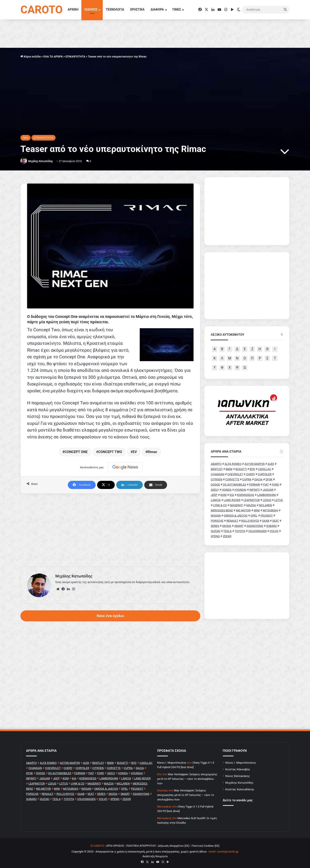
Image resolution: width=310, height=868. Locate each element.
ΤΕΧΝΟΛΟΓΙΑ (115, 9)
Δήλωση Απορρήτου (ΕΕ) (174, 844)
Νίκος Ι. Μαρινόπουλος (241, 761)
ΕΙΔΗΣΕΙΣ (91, 9)
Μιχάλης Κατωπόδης (41, 161)
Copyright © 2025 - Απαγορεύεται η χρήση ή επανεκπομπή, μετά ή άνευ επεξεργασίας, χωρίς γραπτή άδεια (139, 850)
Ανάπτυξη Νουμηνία (155, 854)
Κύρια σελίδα (30, 56)
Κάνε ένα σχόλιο (110, 579)
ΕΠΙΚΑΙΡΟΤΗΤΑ (75, 56)
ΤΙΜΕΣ (177, 9)
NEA (26, 138)
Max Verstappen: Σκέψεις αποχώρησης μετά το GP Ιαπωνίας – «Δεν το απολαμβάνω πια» (187, 777)
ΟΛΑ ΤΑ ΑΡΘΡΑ (53, 56)
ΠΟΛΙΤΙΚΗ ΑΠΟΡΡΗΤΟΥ (141, 844)
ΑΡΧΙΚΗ (73, 9)
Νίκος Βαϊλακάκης (238, 774)
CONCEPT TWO (110, 415)
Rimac (152, 415)
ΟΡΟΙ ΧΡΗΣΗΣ (115, 844)
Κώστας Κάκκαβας (238, 767)
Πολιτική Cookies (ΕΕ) (206, 844)
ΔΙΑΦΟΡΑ (157, 9)
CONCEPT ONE (76, 415)
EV (135, 415)
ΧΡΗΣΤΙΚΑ (137, 9)
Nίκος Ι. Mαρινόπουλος (172, 761)
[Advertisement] (110, 494)
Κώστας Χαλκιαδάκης (240, 787)
